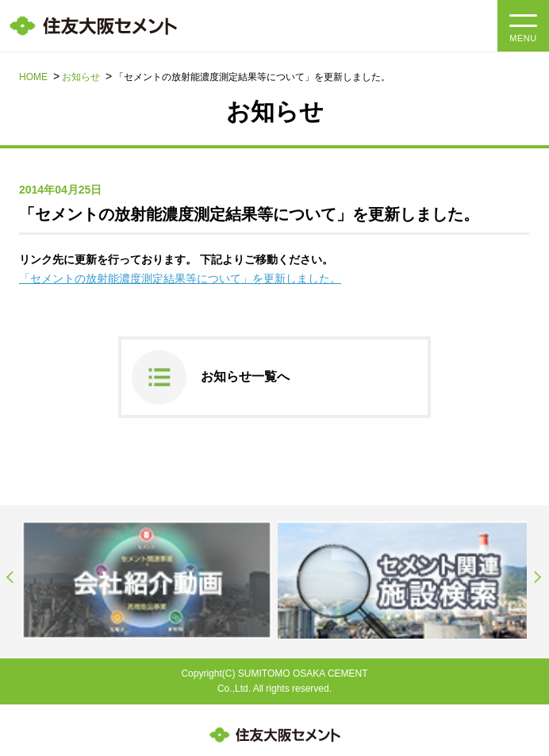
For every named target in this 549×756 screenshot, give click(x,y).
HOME (33, 77)
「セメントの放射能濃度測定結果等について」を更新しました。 (180, 278)
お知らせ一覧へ (245, 376)
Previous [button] (11, 578)
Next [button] (538, 578)
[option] (147, 580)
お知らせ (81, 77)
